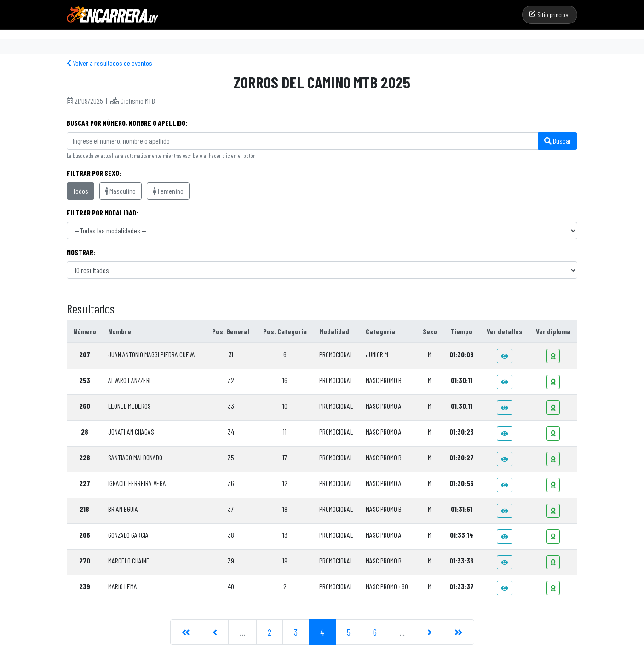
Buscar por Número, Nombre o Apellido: (127, 123)
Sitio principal (550, 14)
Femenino (168, 191)
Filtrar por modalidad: (102, 212)
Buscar (558, 141)
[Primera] (186, 632)
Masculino (121, 191)
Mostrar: (81, 252)
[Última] (459, 632)
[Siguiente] (430, 632)
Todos (80, 191)
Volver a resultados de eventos (109, 63)
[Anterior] (215, 632)
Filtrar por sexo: (94, 173)
